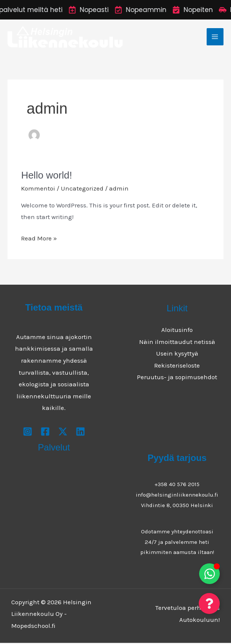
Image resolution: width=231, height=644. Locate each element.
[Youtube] (80, 432)
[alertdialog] (115, 10)
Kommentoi (38, 189)
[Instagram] (28, 432)
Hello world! (46, 176)
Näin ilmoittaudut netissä (177, 342)
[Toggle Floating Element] (209, 574)
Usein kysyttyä (177, 354)
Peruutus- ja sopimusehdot (177, 378)
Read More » (39, 238)
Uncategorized (82, 189)
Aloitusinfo (177, 330)
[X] (63, 432)
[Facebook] (45, 432)
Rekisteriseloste (177, 366)
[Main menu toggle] (215, 37)
